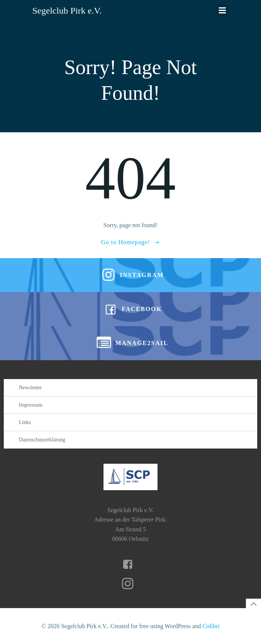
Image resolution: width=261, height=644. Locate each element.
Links (25, 422)
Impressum (31, 405)
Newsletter (30, 388)
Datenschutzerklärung (42, 440)
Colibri (211, 626)
